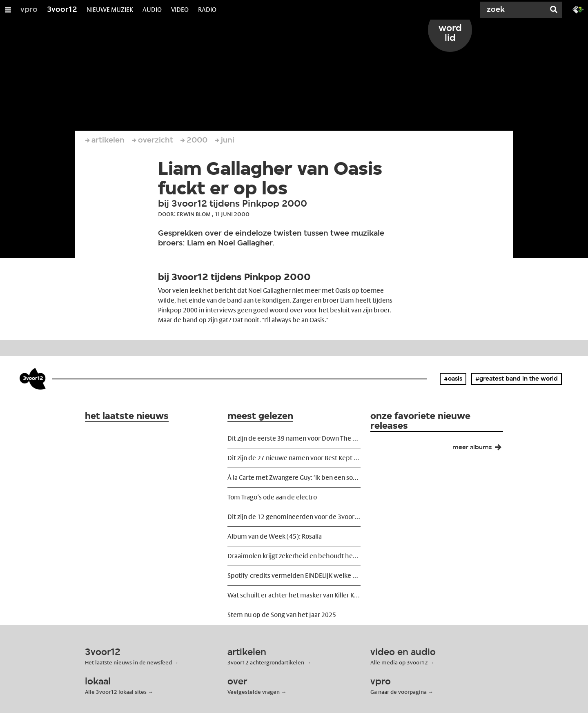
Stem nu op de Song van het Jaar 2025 (282, 615)
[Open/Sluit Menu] (8, 10)
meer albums (480, 449)
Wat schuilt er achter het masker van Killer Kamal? (294, 595)
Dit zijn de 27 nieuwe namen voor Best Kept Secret (294, 458)
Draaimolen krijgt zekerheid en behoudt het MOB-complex (294, 556)
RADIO (207, 10)
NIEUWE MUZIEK (110, 10)
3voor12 (62, 10)
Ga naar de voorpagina (399, 692)
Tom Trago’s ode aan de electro (272, 497)
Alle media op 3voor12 (399, 662)
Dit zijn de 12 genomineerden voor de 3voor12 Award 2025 (294, 517)
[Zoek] (514, 10)
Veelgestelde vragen (254, 692)
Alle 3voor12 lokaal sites (116, 692)
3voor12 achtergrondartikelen (266, 662)
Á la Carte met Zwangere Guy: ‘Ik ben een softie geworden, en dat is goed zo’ (294, 478)
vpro (29, 10)
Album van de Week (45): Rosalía (275, 536)
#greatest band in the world (517, 379)
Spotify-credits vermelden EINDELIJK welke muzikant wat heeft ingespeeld (294, 576)
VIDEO (180, 10)
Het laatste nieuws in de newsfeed (128, 662)
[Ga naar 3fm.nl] (578, 9)
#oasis (453, 379)
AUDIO (152, 10)
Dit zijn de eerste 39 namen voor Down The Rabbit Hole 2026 (294, 438)
